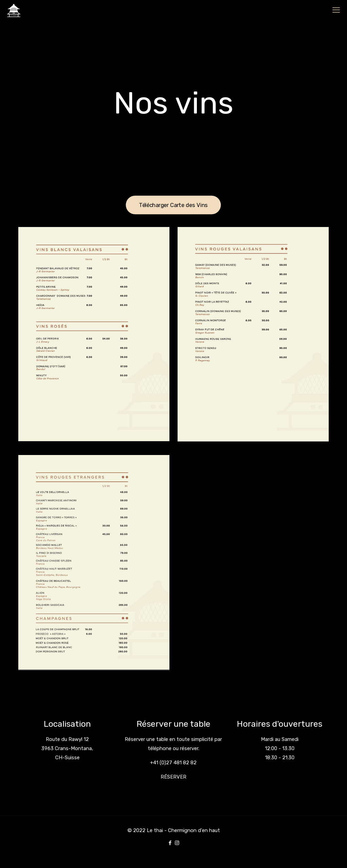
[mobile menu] (336, 10)
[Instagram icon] (177, 843)
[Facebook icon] (170, 843)
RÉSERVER (173, 777)
